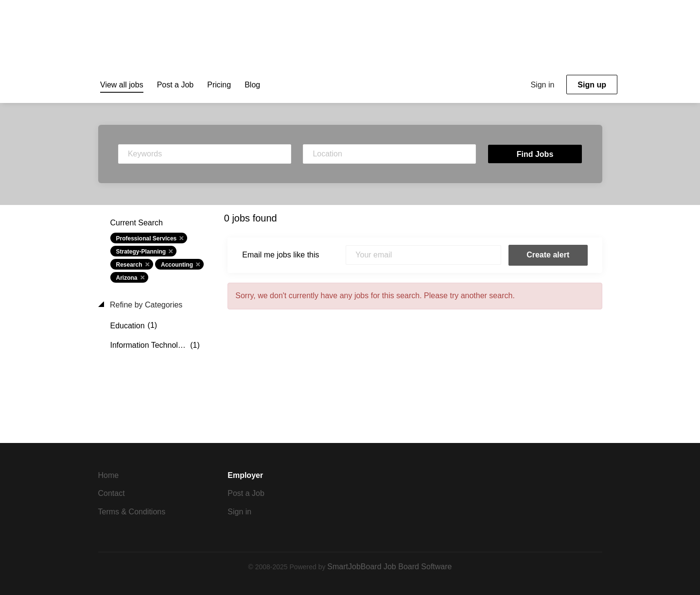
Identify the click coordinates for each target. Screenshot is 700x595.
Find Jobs (535, 154)
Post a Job (246, 493)
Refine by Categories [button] (145, 305)
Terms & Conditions (132, 512)
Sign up (592, 85)
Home (109, 475)
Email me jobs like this (280, 255)
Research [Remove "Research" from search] (129, 265)
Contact (112, 493)
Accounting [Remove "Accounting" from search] (177, 265)
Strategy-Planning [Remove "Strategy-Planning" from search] (141, 252)
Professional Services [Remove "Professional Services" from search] (147, 238)
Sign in (542, 85)
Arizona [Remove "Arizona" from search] (127, 278)
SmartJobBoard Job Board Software (389, 567)
